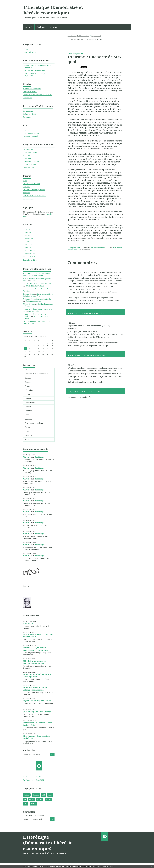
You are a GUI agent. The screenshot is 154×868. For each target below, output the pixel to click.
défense (74, 249)
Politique (28, 419)
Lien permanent (74, 248)
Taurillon (26, 193)
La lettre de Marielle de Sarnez (35, 196)
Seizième (28, 435)
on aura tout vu (37, 276)
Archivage (40, 457)
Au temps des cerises (34, 301)
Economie (29, 386)
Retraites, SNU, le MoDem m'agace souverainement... (36, 649)
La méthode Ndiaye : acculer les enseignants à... (38, 636)
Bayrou (34, 804)
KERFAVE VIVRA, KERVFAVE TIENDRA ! (38, 284)
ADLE (25, 181)
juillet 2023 (27, 229)
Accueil (29, 27)
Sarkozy (27, 795)
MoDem (49, 799)
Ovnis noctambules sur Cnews (34, 321)
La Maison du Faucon (31, 161)
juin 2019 (26, 241)
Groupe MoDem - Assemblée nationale (37, 95)
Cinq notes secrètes (30, 289)
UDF (44, 795)
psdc (69, 249)
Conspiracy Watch (30, 92)
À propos (54, 27)
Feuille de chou (29, 168)
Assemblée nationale (31, 136)
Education (29, 390)
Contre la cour (28, 199)
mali (114, 248)
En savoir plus (109, 866)
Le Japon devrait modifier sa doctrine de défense (86, 39)
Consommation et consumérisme (37, 374)
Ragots (28, 427)
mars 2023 (27, 232)
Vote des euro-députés (31, 184)
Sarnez (31, 799)
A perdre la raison (30, 152)
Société (28, 439)
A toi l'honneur (29, 155)
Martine (27, 457)
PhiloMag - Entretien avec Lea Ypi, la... (37, 299)
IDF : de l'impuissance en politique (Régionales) (35, 662)
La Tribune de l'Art (30, 114)
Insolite (28, 398)
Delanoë (36, 795)
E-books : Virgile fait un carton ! (78, 36)
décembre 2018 (29, 251)
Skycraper (27, 117)
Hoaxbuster (27, 98)
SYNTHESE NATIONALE (35, 286)
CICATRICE (35, 281)
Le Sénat (26, 130)
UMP (26, 804)
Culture (28, 378)
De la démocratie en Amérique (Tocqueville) (34, 75)
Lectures (28, 411)
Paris (27, 415)
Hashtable (27, 158)
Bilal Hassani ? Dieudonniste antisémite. (36, 737)
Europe (28, 394)
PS (25, 799)
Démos (25, 49)
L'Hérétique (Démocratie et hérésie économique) (53, 10)
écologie (28, 382)
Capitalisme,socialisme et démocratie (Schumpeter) (37, 66)
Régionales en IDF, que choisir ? (38, 701)
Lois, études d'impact (31, 133)
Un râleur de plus (30, 149)
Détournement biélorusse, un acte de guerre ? (37, 675)
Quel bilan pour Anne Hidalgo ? (38, 712)
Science (28, 431)
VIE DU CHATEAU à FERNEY (36, 317)
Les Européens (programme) (34, 190)
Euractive (27, 187)
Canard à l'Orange (30, 52)
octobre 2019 (28, 238)
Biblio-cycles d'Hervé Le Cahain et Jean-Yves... (38, 295)
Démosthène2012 (29, 165)
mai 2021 (26, 235)
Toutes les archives (30, 260)
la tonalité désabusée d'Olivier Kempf (95, 121)
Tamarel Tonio (28, 294)
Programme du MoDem (34, 423)
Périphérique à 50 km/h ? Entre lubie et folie (38, 724)
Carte (26, 586)
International (30, 403)
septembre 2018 (29, 257)
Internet (28, 407)
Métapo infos (34, 311)
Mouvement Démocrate (32, 89)
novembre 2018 (29, 254)
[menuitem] (29, 27)
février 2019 (28, 244)
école (50, 795)
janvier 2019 (28, 247)
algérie (119, 248)
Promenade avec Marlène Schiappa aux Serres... (35, 689)
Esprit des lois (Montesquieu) (34, 70)
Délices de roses (29, 304)
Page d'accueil (96, 36)
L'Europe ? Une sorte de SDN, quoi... (95, 59)
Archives (41, 27)
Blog (27, 370)
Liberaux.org (28, 111)
